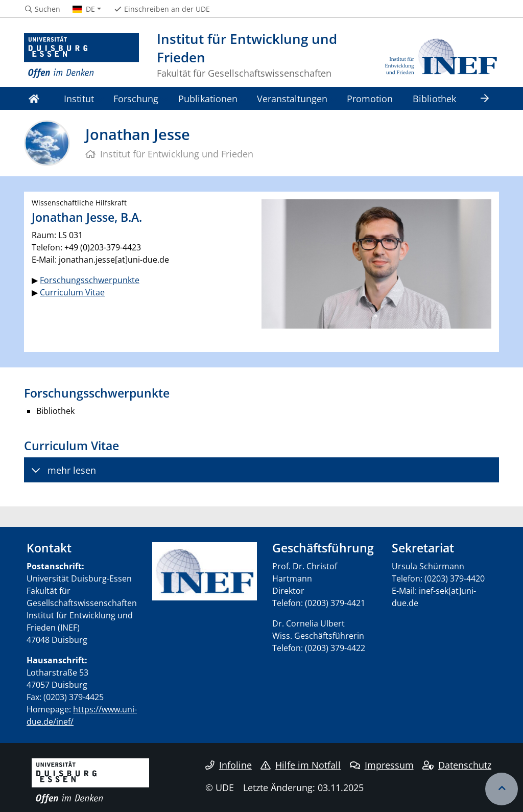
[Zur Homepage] (81, 56)
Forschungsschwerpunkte (90, 280)
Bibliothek (434, 98)
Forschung (136, 98)
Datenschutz (457, 765)
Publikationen (208, 98)
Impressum (382, 765)
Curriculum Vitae (72, 292)
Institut (79, 98)
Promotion (370, 98)
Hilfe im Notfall (301, 765)
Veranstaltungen (292, 98)
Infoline (229, 765)
